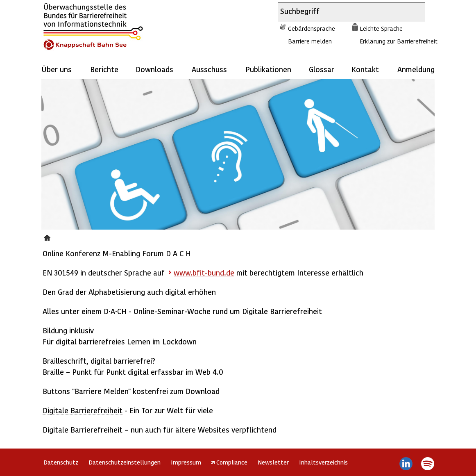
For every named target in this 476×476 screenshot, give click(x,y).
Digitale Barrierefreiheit (83, 410)
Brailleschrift (65, 361)
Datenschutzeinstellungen (125, 462)
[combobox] (344, 12)
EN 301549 (60, 272)
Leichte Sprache (381, 28)
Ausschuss (209, 69)
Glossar (322, 69)
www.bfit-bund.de (204, 272)
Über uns (57, 69)
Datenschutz (61, 462)
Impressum (186, 462)
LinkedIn (406, 464)
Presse (48, 237)
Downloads (154, 69)
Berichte (104, 69)
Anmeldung (416, 69)
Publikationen (268, 69)
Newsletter (273, 462)
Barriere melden (310, 41)
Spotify (427, 464)
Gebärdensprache (312, 28)
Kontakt (365, 69)
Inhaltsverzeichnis (323, 462)
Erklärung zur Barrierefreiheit (399, 41)
